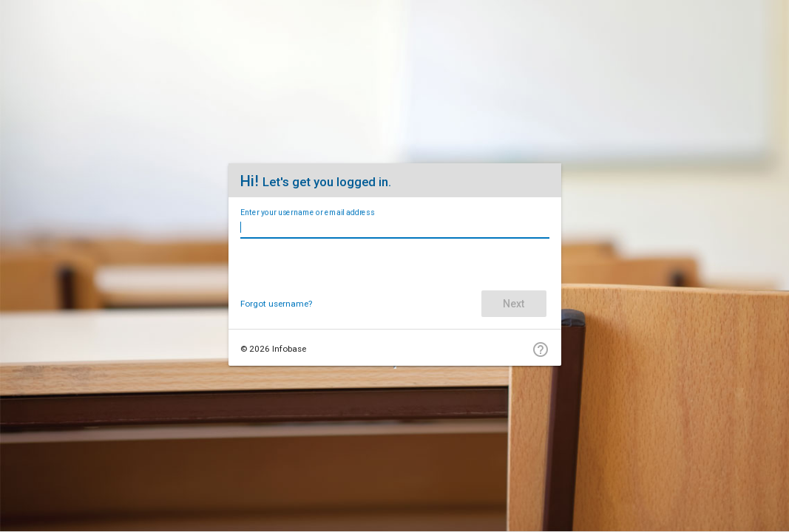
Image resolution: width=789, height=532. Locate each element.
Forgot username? (276, 304)
